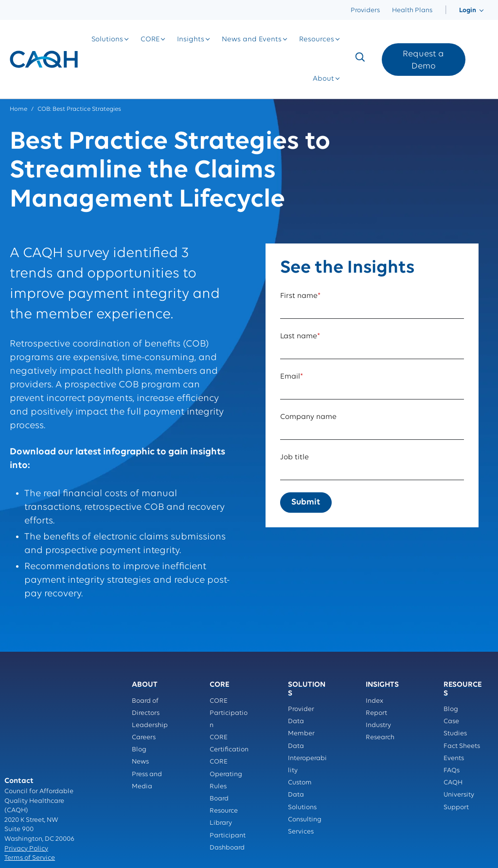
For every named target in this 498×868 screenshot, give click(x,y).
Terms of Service (30, 797)
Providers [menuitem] (365, 10)
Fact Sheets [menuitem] (462, 746)
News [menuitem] (140, 762)
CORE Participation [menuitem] (229, 713)
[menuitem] (446, 10)
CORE (150, 40)
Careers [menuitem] (144, 738)
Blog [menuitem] (139, 750)
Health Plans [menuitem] (412, 10)
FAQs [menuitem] (452, 771)
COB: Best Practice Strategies (79, 109)
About (323, 79)
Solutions (107, 40)
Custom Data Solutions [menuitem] (302, 795)
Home (18, 109)
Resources (317, 40)
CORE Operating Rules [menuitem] (226, 774)
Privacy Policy (26, 787)
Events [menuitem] (454, 758)
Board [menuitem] (219, 799)
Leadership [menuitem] (150, 725)
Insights (191, 40)
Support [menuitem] (456, 807)
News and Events (252, 40)
